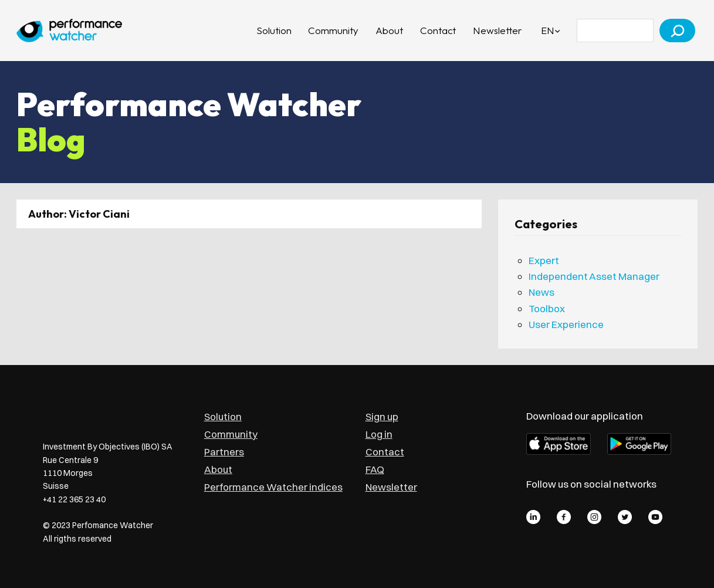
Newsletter (391, 487)
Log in (379, 434)
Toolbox (547, 308)
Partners (224, 452)
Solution (223, 416)
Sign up (382, 416)
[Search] (677, 31)
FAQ (375, 469)
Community (231, 434)
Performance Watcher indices (273, 487)
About (218, 469)
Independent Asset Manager (594, 276)
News (542, 292)
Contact (385, 452)
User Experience (566, 324)
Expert (544, 260)
